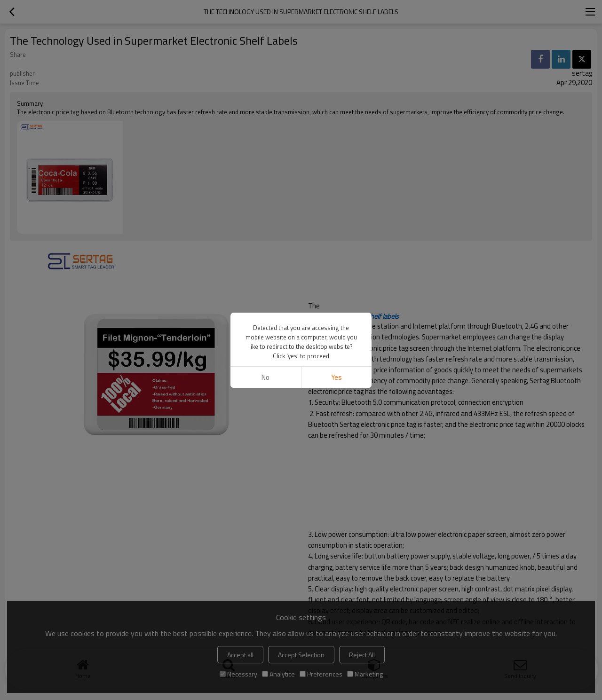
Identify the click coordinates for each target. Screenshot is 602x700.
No (265, 377)
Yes (337, 377)
